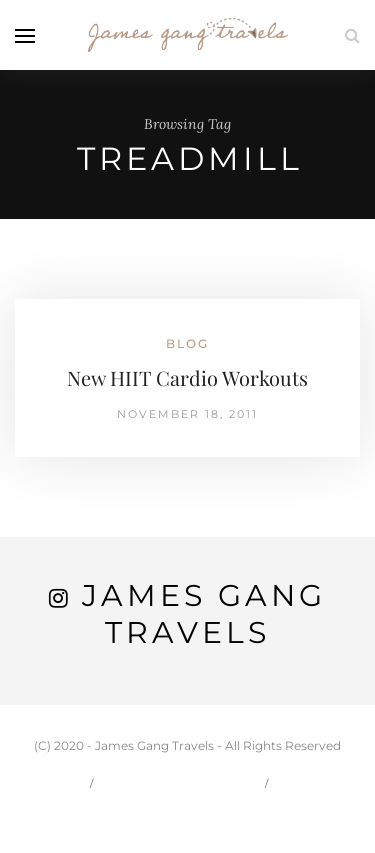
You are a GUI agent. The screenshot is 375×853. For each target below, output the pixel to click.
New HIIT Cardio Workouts (187, 377)
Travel (317, 782)
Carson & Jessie (181, 782)
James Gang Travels (204, 614)
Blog (187, 343)
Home (51, 782)
